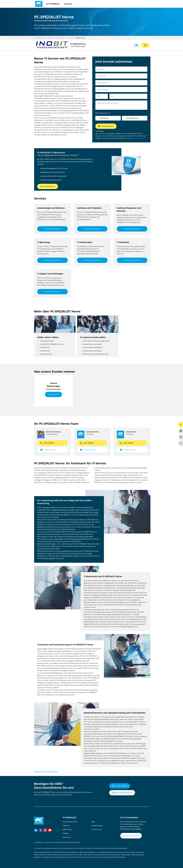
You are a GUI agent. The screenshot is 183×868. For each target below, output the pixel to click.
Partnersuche (96, 829)
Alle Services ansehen (52, 229)
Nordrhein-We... (61, 38)
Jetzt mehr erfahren (131, 836)
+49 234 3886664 (120, 786)
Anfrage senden (106, 126)
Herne (71, 38)
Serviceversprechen (70, 822)
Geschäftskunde (132, 118)
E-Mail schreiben (48, 450)
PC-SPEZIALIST (39, 38)
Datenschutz (67, 829)
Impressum (67, 837)
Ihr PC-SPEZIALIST (53, 4)
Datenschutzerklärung (138, 138)
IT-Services (68, 4)
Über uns (66, 826)
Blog (93, 822)
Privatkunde (104, 118)
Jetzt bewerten (54, 394)
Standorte (50, 38)
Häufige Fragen (97, 826)
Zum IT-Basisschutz (48, 186)
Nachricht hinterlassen (122, 793)
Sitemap (66, 833)
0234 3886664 (47, 443)
